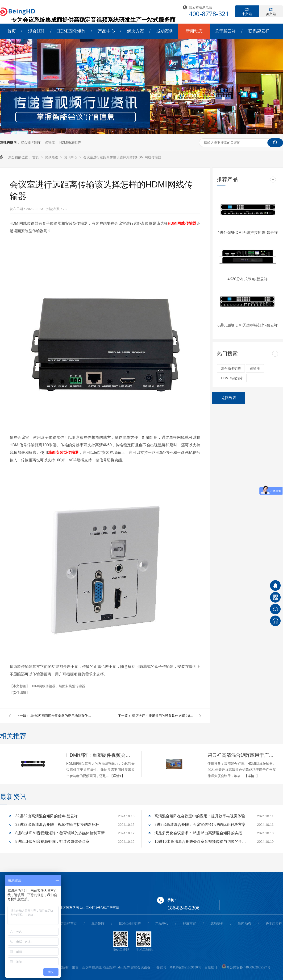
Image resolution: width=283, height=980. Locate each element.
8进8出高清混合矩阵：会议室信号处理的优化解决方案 (200, 825)
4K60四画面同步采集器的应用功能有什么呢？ (61, 716)
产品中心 (106, 31)
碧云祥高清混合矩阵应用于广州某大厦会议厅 (242, 755)
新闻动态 (194, 31)
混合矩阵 (37, 31)
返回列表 (229, 398)
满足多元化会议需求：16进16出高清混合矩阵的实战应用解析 (202, 833)
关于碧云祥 (225, 31)
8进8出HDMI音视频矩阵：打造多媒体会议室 (52, 841)
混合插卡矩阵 (31, 142)
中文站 (247, 12)
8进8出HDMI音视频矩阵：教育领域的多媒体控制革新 (60, 833)
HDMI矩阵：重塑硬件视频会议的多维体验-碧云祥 (100, 755)
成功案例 (165, 31)
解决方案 (136, 31)
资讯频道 (52, 157)
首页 (12, 31)
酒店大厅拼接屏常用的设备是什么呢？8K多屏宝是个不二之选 (163, 716)
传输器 (50, 142)
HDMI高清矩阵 (70, 142)
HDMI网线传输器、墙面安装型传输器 (58, 686)
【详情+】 (117, 776)
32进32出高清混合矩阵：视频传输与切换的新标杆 (57, 825)
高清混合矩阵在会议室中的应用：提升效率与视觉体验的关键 (202, 816)
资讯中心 (71, 157)
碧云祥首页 (69, 924)
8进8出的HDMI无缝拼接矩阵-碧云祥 (248, 325)
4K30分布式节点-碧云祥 (248, 279)
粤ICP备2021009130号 (185, 967)
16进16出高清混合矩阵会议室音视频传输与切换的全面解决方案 (202, 841)
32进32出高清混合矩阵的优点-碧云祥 (47, 816)
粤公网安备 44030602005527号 (246, 967)
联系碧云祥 (259, 31)
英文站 (271, 12)
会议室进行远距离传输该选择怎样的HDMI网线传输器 (122, 157)
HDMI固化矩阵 (71, 31)
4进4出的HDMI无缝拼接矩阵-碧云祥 (248, 233)
